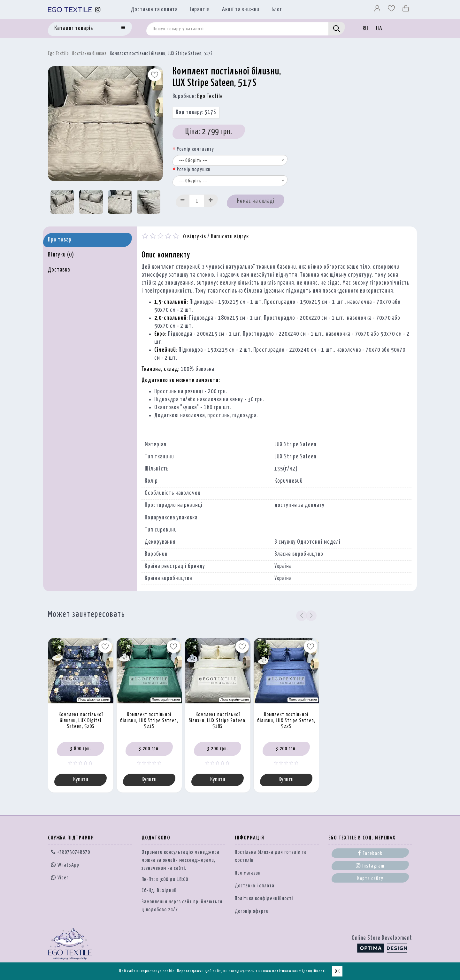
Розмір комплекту (195, 149)
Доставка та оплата (154, 10)
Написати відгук (230, 237)
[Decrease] (183, 201)
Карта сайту (370, 879)
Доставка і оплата (255, 887)
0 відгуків (195, 237)
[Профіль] (378, 10)
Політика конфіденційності (264, 899)
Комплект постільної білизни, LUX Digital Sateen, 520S (81, 721)
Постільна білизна (89, 54)
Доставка (59, 270)
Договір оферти (252, 912)
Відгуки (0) (61, 255)
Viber (60, 878)
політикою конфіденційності (299, 971)
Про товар (60, 240)
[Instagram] (98, 10)
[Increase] (211, 201)
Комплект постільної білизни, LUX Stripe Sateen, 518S (218, 721)
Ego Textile (58, 54)
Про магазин (248, 874)
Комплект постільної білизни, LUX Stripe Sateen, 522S (286, 721)
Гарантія (200, 10)
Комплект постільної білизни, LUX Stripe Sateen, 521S (149, 721)
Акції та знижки (241, 10)
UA (379, 29)
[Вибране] (392, 10)
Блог (277, 10)
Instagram (370, 866)
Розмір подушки (194, 170)
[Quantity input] (197, 201)
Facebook (370, 854)
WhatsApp (65, 866)
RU (365, 29)
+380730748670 (71, 853)
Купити (81, 780)
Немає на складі (256, 201)
